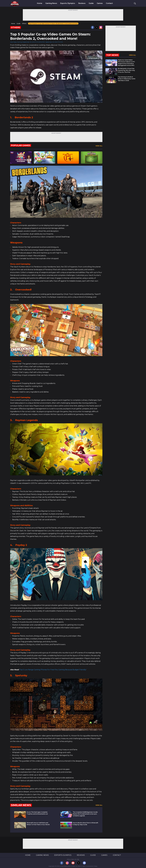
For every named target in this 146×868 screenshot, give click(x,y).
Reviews (82, 3)
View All (99, 146)
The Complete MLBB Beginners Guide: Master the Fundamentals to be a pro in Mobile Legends (85, 814)
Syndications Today (92, 866)
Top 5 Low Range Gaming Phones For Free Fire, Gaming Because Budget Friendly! (53, 670)
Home (40, 3)
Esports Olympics (68, 3)
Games (100, 3)
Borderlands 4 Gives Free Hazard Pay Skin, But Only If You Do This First (126, 70)
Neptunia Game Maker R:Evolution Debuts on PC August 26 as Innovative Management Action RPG (126, 63)
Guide (91, 3)
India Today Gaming (16, 42)
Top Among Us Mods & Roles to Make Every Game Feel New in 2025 (127, 79)
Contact (109, 3)
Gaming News (51, 3)
